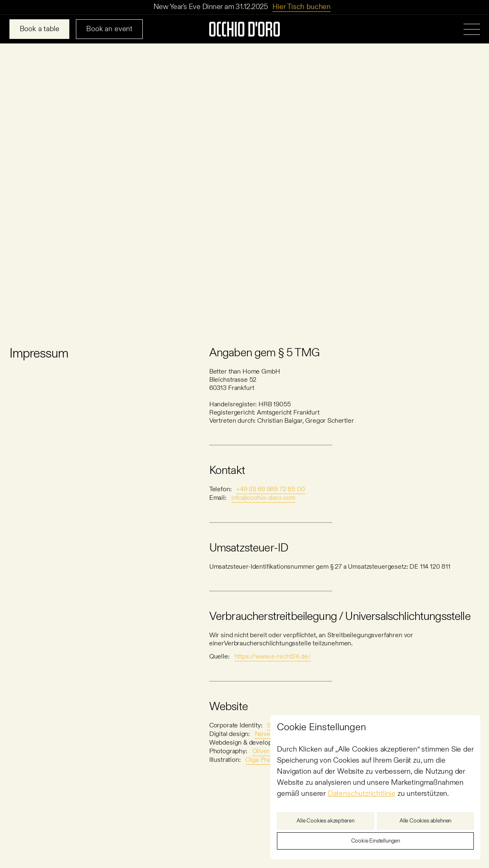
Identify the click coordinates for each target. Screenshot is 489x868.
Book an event (109, 29)
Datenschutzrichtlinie (362, 794)
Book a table (40, 29)
